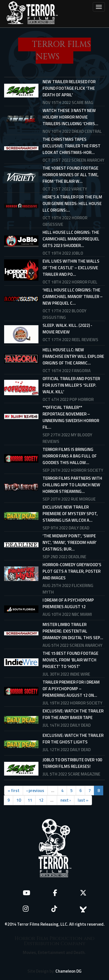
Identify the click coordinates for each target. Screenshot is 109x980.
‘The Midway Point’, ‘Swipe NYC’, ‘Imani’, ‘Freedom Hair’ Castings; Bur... (70, 542)
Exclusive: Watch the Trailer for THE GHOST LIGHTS (73, 739)
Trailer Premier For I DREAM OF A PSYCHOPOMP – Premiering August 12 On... (71, 689)
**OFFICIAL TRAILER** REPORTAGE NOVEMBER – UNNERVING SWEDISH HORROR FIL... (71, 417)
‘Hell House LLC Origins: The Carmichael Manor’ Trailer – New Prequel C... (73, 297)
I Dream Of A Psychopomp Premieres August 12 (68, 603)
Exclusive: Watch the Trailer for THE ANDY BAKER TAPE (73, 714)
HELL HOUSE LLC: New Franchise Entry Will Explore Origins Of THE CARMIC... (73, 356)
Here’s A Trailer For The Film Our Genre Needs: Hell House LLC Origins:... (72, 203)
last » (83, 800)
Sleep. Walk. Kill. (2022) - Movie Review (67, 329)
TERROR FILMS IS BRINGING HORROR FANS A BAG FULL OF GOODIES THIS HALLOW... (70, 456)
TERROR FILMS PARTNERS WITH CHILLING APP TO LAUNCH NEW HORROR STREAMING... (72, 485)
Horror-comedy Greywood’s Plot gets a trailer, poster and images (72, 571)
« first (14, 791)
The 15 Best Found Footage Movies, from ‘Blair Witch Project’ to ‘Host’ (70, 660)
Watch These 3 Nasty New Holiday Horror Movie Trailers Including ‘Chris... (70, 117)
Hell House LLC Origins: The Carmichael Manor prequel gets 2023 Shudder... (71, 239)
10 (19, 800)
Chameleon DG (69, 971)
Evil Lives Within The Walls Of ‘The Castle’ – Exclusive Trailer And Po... (71, 268)
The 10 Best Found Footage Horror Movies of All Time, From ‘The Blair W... (71, 175)
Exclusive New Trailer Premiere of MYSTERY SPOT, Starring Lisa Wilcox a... (70, 514)
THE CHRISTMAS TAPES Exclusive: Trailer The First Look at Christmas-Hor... (72, 146)
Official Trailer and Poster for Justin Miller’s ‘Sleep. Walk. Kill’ (71, 385)
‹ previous (35, 791)
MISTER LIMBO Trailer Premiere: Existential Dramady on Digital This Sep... (73, 631)
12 (41, 800)
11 (30, 800)
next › (66, 800)
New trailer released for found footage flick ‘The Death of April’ (69, 88)
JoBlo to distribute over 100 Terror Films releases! (72, 763)
